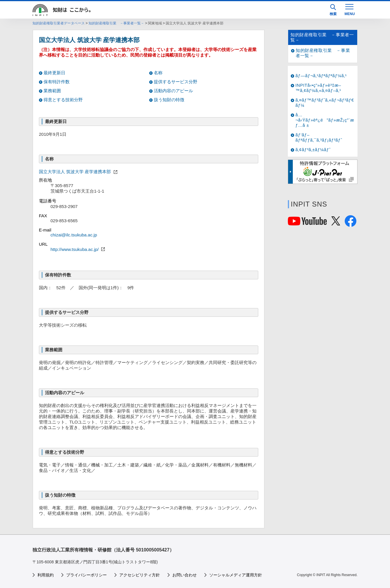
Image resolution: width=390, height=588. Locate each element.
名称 (158, 73)
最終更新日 (54, 73)
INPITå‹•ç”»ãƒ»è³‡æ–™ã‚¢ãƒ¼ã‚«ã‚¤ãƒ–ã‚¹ (318, 88)
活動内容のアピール (173, 91)
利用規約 (46, 575)
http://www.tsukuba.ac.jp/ (78, 249)
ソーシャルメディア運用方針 (236, 575)
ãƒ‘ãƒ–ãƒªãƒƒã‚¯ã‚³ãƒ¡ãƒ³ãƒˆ (319, 137)
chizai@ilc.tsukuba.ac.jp (74, 235)
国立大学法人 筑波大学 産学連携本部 (79, 172)
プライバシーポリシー (86, 575)
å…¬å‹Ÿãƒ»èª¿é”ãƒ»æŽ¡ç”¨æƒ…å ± (325, 120)
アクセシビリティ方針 (140, 575)
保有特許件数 (57, 82)
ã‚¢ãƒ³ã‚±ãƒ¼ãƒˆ (313, 150)
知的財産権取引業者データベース (59, 23)
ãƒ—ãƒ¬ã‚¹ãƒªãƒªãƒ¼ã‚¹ (321, 76)
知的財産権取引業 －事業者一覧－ (116, 23)
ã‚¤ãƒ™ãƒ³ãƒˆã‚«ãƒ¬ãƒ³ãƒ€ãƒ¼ (325, 103)
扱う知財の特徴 (169, 100)
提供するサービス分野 (176, 82)
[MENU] (349, 9)
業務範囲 (52, 91)
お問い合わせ (185, 575)
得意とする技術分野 (63, 100)
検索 (333, 10)
